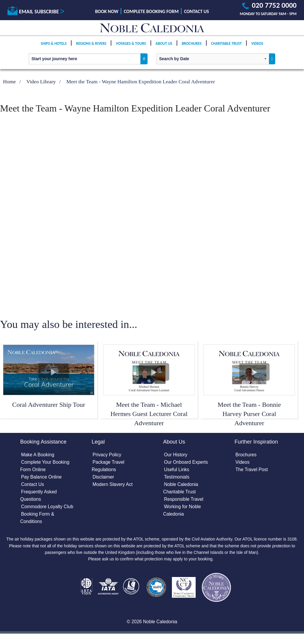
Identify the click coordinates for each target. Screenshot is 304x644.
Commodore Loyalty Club (48, 508)
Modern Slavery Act (113, 486)
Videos (257, 48)
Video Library (41, 82)
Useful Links (177, 470)
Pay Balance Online (42, 478)
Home (9, 82)
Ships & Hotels (54, 48)
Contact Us (197, 11)
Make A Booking (38, 455)
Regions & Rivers (91, 48)
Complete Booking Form (151, 11)
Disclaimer (104, 478)
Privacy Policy (107, 455)
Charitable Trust (227, 48)
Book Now (107, 11)
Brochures (192, 48)
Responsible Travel (184, 501)
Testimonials (177, 478)
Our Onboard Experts (186, 463)
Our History (176, 455)
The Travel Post (252, 470)
